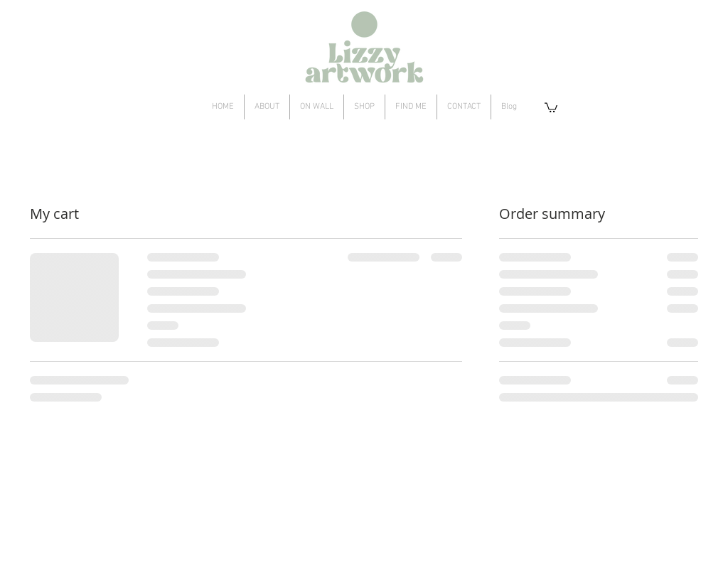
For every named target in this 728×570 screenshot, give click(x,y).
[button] (551, 107)
